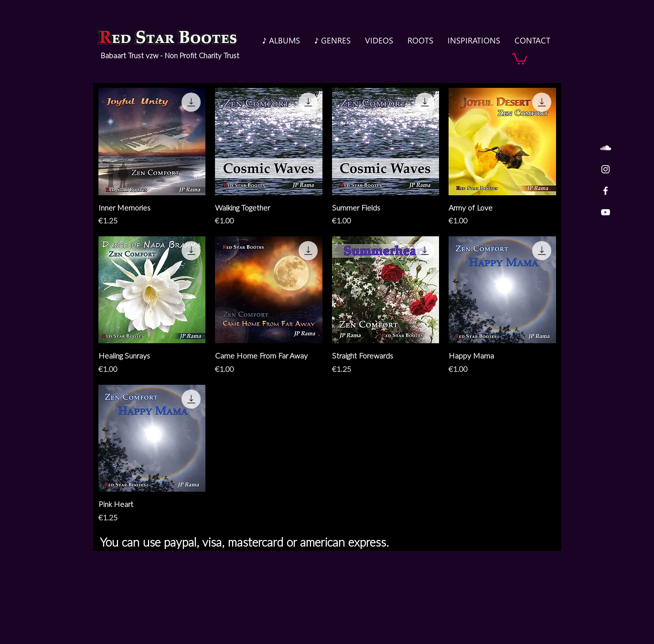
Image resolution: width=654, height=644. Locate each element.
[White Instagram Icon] (606, 169)
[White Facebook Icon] (606, 191)
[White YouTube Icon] (606, 212)
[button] (520, 58)
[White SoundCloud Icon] (606, 148)
